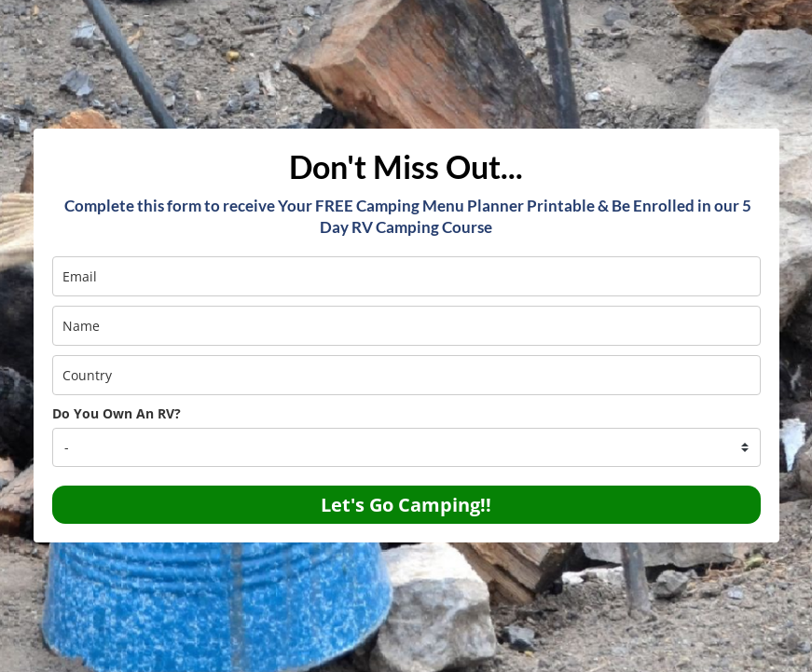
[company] (406, 447)
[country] (406, 375)
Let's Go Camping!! (406, 505)
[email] (406, 276)
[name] (406, 326)
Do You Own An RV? (117, 413)
